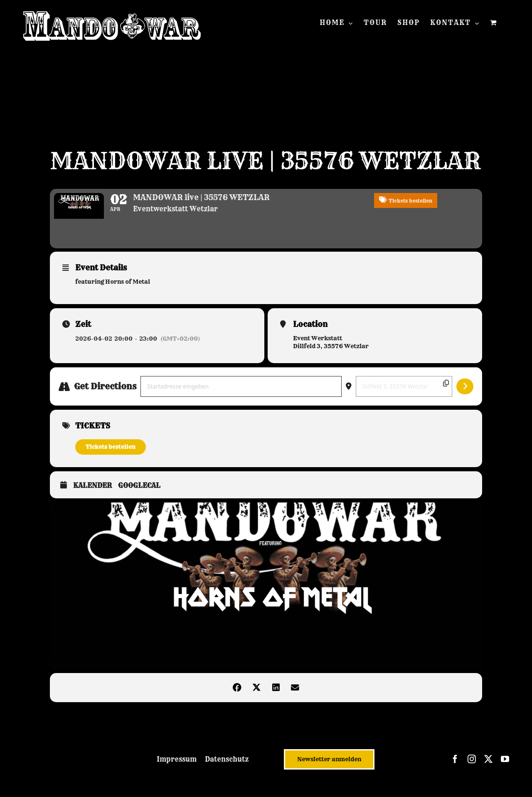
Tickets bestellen (111, 453)
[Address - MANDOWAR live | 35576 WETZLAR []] (241, 393)
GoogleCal (139, 492)
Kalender (92, 492)
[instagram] (472, 766)
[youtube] (505, 766)
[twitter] (488, 766)
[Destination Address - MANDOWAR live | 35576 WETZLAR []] (404, 393)
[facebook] (455, 766)
